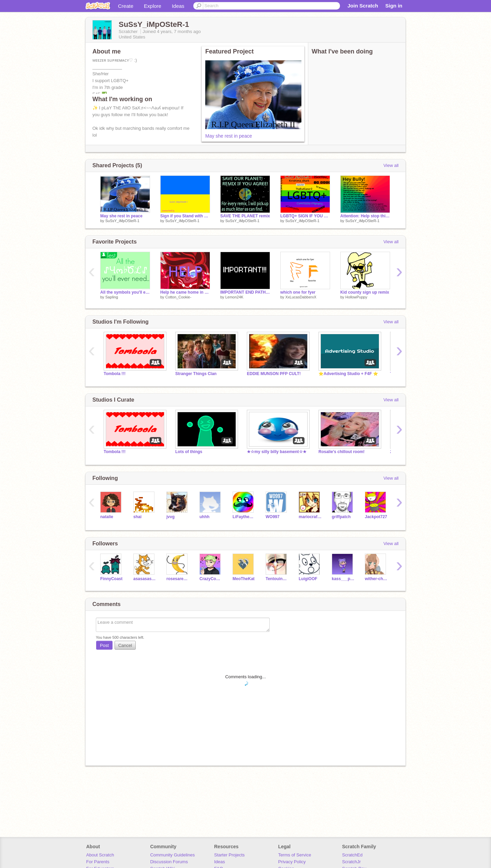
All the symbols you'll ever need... (125, 292)
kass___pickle (343, 579)
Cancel (125, 645)
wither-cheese (376, 579)
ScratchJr (351, 862)
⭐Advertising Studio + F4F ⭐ (348, 374)
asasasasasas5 (145, 579)
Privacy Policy (292, 862)
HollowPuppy (356, 297)
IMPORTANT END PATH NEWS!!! (245, 292)
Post (104, 645)
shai (137, 517)
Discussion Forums (169, 862)
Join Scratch (363, 6)
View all (391, 165)
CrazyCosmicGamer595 (211, 579)
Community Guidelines (172, 855)
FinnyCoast (111, 579)
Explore (153, 6)
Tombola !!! (115, 374)
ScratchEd (352, 855)
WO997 (273, 517)
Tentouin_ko (277, 579)
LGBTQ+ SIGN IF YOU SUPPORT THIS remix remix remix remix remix (305, 216)
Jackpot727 (376, 517)
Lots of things (189, 452)
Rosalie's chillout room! (341, 452)
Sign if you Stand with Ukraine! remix (185, 216)
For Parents (98, 862)
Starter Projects (229, 855)
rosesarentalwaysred (178, 579)
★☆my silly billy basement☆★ (277, 452)
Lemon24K (234, 297)
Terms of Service (295, 855)
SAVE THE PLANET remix (245, 216)
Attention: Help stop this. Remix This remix (365, 216)
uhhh (204, 517)
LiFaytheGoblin (244, 517)
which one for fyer (298, 292)
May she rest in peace (229, 136)
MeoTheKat (244, 579)
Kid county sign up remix (365, 292)
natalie (107, 517)
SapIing (112, 297)
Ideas (178, 6)
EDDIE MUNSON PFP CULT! (274, 374)
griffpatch (341, 517)
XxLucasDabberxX (301, 297)
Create (126, 6)
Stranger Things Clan (196, 374)
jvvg (170, 517)
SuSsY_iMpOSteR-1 (122, 221)
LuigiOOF (308, 579)
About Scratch (100, 855)
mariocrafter (310, 517)
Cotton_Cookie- (178, 297)
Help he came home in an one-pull (185, 292)
